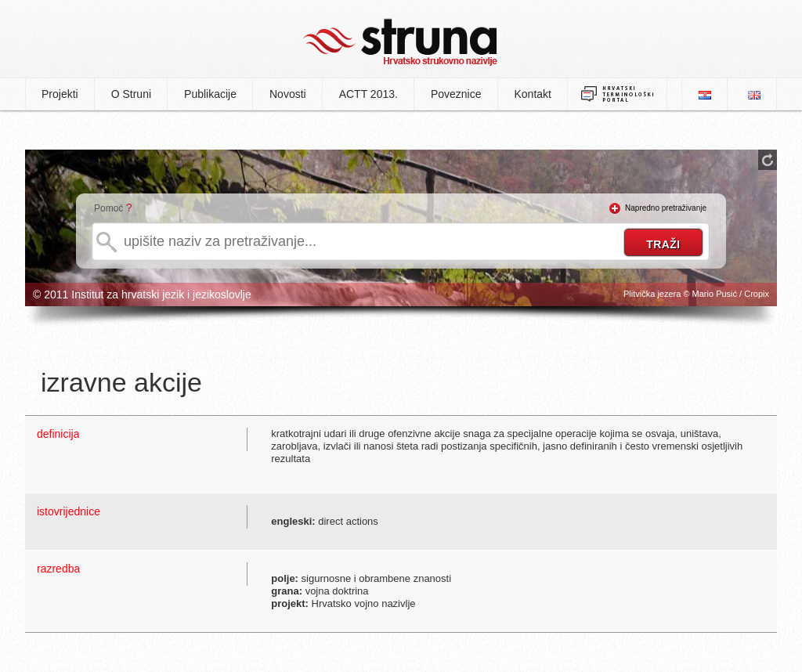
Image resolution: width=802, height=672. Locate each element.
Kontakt (533, 94)
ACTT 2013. (368, 94)
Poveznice (456, 94)
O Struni (131, 94)
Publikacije (210, 94)
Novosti (288, 94)
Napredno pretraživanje (666, 208)
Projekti (60, 94)
